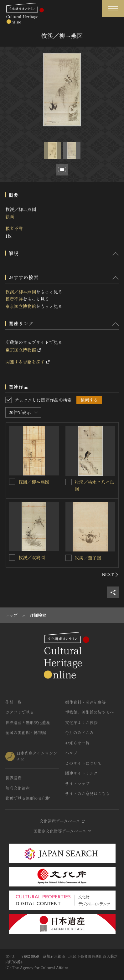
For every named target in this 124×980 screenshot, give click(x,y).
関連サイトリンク (81, 773)
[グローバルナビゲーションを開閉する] (113, 9)
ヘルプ (71, 753)
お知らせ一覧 (77, 743)
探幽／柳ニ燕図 (34, 482)
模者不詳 (14, 228)
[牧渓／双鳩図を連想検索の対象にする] (12, 557)
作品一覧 (13, 702)
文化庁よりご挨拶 (81, 722)
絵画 (10, 216)
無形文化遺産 (18, 788)
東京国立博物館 (21, 306)
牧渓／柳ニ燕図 (21, 292)
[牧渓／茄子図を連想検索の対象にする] (69, 558)
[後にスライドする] (110, 575)
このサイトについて (83, 763)
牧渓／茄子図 (88, 558)
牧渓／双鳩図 (32, 557)
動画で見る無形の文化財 (28, 798)
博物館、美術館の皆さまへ (90, 712)
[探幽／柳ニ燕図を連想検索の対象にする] (12, 482)
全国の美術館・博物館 (26, 732)
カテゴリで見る (20, 712)
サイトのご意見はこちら (88, 793)
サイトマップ (77, 783)
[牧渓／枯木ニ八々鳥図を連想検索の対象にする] (69, 482)
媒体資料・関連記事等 (85, 702)
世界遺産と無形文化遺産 (28, 722)
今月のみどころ (79, 732)
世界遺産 (13, 778)
